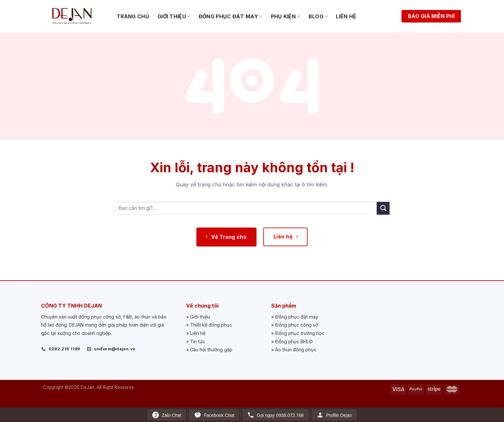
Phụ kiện (286, 16)
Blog (318, 16)
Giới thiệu (174, 16)
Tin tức (198, 341)
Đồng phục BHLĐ (294, 341)
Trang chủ (133, 16)
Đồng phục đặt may (231, 16)
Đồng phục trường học (300, 333)
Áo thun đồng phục (296, 350)
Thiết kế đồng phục (211, 325)
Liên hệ (346, 16)
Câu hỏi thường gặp (211, 350)
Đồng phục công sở (297, 325)
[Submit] (383, 208)
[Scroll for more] (252, 125)
